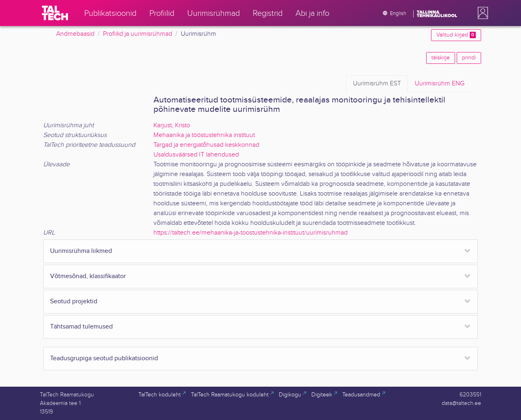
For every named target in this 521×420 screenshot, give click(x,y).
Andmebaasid (75, 34)
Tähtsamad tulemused (81, 327)
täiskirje (441, 58)
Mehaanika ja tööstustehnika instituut (204, 135)
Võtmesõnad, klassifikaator (88, 276)
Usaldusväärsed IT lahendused (196, 155)
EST (377, 84)
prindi (469, 58)
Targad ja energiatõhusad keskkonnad (206, 145)
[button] (481, 13)
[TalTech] (55, 13)
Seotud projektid (74, 301)
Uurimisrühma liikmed (81, 251)
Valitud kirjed (456, 35)
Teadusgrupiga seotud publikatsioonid (104, 358)
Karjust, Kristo (172, 125)
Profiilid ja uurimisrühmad (138, 34)
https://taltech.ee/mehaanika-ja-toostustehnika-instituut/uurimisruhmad (251, 233)
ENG (440, 84)
